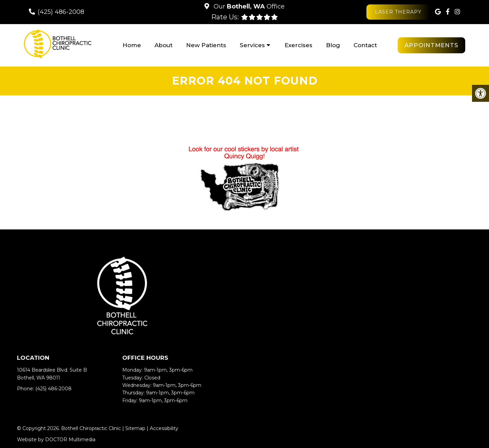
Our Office (248, 6)
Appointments (431, 45)
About (164, 45)
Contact (365, 45)
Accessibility (164, 428)
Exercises (298, 45)
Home (132, 45)
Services (252, 45)
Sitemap (135, 428)
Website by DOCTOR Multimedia (56, 440)
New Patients (206, 45)
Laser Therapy (398, 12)
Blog (333, 45)
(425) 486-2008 (61, 12)
